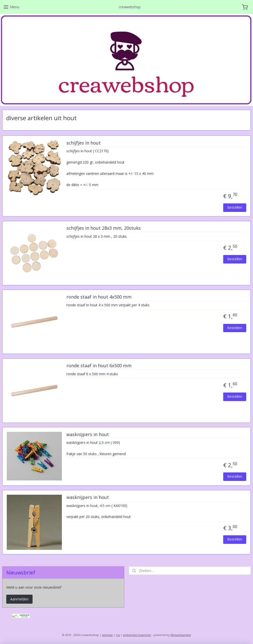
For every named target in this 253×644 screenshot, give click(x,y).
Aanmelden (19, 599)
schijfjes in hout (84, 143)
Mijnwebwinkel (181, 635)
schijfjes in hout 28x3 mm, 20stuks (104, 228)
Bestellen (235, 207)
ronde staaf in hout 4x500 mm (99, 297)
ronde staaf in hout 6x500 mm (99, 366)
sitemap (107, 635)
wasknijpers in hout (88, 435)
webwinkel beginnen (137, 635)
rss (118, 635)
